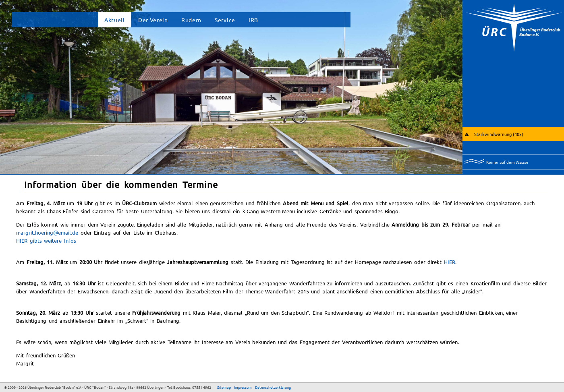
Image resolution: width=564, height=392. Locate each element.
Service (225, 20)
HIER (450, 262)
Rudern (191, 20)
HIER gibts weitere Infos (46, 240)
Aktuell (115, 20)
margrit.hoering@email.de (47, 232)
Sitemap (224, 387)
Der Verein (153, 20)
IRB (253, 20)
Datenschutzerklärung (273, 387)
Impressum (243, 387)
